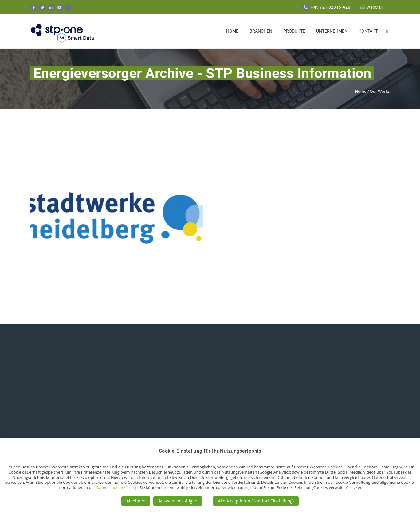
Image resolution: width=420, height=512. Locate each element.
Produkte (294, 31)
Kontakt (368, 31)
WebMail (371, 7)
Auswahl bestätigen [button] (178, 501)
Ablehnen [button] (136, 501)
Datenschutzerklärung (117, 487)
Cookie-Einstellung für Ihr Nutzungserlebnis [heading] (210, 451)
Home (232, 31)
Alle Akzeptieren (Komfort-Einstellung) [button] (256, 501)
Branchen (261, 31)
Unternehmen (332, 31)
